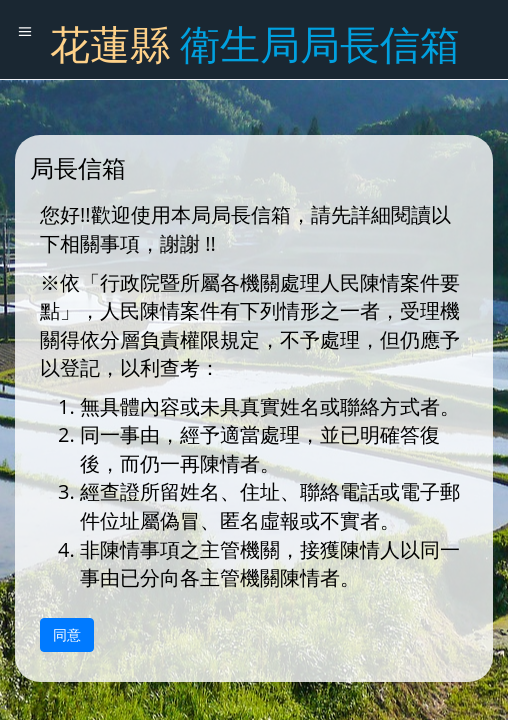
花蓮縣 (255, 43)
